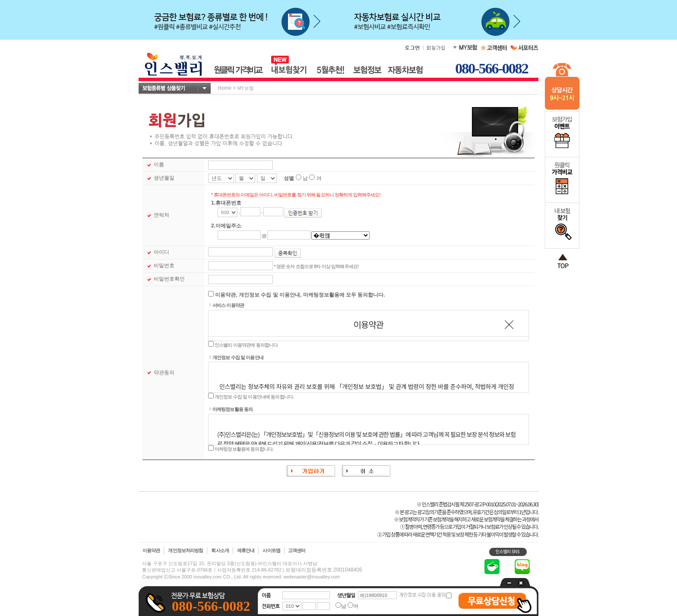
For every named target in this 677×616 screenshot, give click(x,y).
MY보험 (246, 88)
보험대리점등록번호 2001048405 (324, 570)
